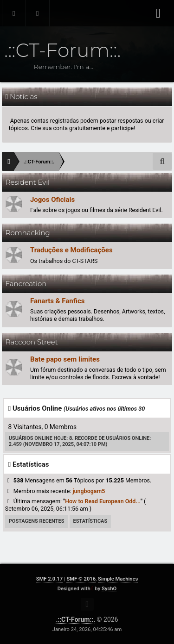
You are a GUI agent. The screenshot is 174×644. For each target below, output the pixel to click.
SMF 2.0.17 (49, 579)
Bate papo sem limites (65, 359)
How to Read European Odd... (103, 501)
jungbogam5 (89, 491)
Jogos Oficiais (52, 200)
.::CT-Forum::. (75, 619)
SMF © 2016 (81, 579)
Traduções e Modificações (71, 250)
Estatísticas (90, 521)
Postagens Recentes (37, 521)
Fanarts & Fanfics (58, 301)
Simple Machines (118, 579)
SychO (109, 589)
